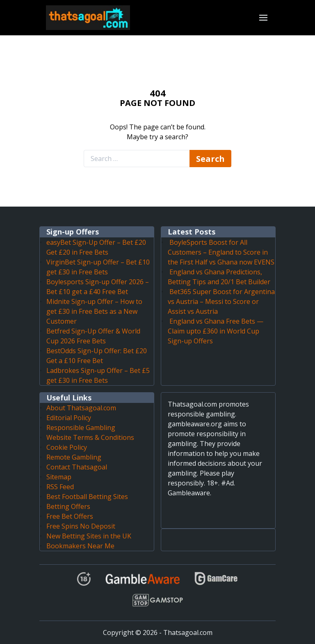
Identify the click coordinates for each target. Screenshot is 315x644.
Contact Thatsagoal (77, 467)
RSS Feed (60, 487)
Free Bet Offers (70, 516)
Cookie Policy (67, 447)
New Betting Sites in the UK (89, 536)
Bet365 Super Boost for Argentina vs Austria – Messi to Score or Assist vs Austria (221, 301)
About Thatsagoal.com (81, 408)
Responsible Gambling (81, 428)
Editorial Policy (69, 418)
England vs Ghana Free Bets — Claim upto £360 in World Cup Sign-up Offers (216, 331)
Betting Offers (68, 506)
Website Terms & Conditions (90, 437)
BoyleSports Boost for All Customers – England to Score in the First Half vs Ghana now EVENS (221, 252)
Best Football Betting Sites (87, 497)
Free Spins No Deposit (81, 526)
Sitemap (59, 477)
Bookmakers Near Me (80, 546)
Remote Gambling (74, 457)
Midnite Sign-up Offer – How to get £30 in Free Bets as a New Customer (94, 311)
